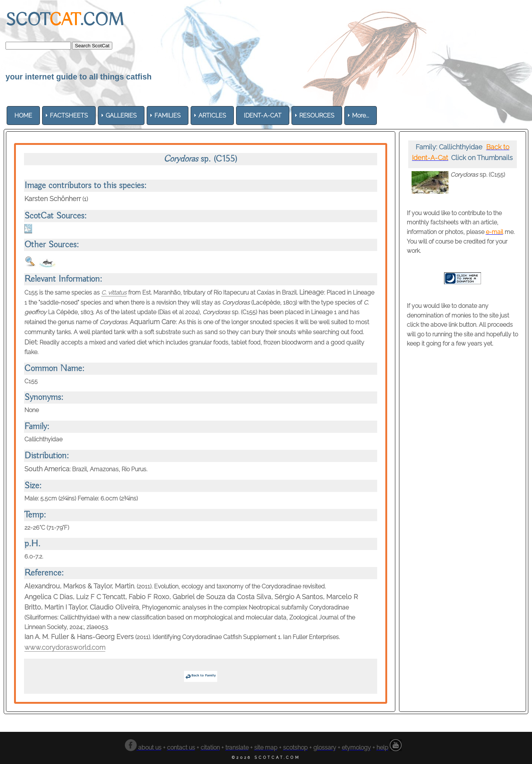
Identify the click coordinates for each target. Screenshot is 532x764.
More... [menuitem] (361, 116)
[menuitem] (23, 116)
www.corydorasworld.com (65, 647)
